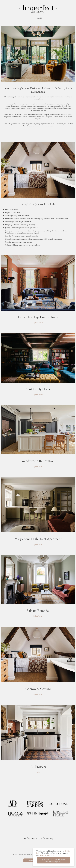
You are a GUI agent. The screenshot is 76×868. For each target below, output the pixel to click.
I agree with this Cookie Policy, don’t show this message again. (53, 863)
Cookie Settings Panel (47, 858)
